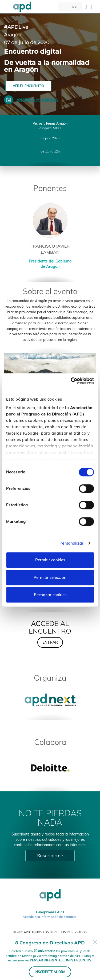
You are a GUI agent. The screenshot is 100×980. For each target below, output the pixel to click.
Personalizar (71, 543)
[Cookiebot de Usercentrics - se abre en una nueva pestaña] (71, 381)
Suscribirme (50, 856)
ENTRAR (50, 642)
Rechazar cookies (50, 595)
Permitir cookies (50, 560)
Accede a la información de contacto (50, 917)
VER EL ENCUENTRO (28, 86)
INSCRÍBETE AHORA (50, 972)
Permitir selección (50, 577)
